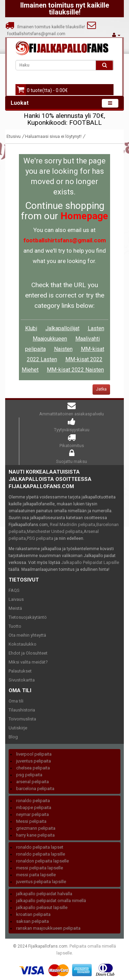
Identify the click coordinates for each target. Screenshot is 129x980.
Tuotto (15, 626)
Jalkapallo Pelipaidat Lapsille (90, 562)
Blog (13, 737)
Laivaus (16, 599)
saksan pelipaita (33, 921)
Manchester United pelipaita (55, 531)
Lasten (96, 328)
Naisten (63, 349)
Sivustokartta (22, 680)
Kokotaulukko (23, 644)
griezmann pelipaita (36, 828)
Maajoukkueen (50, 339)
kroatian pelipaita (33, 914)
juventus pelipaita (34, 761)
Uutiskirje (18, 728)
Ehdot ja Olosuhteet (28, 653)
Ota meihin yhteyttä (27, 635)
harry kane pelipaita (35, 835)
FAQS (14, 590)
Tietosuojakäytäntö (28, 617)
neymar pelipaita (33, 814)
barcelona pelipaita (35, 789)
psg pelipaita (29, 775)
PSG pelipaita (40, 538)
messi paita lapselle (36, 875)
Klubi (31, 328)
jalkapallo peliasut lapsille (42, 907)
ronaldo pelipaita (33, 801)
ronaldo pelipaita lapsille (41, 854)
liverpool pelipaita (34, 754)
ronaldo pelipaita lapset (40, 847)
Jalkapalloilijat (62, 328)
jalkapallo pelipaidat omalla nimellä (51, 901)
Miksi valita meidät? (28, 662)
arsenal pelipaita (33, 782)
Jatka (101, 389)
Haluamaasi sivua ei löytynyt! (53, 136)
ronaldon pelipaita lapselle (42, 861)
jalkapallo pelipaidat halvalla (44, 894)
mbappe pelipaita (34, 807)
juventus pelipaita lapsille (41, 882)
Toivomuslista (22, 719)
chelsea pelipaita (33, 768)
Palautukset (20, 671)
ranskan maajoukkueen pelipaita (48, 928)
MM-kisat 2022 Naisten (75, 370)
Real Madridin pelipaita (73, 524)
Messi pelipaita (31, 821)
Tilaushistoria (22, 710)
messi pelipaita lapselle (40, 868)
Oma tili (16, 701)
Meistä (15, 608)
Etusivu (14, 136)
